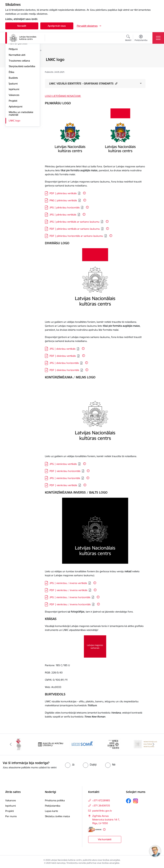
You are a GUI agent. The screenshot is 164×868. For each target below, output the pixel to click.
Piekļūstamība (53, 806)
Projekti (13, 140)
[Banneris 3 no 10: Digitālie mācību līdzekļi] (50, 744)
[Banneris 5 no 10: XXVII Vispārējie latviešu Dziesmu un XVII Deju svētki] (114, 744)
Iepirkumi (14, 128)
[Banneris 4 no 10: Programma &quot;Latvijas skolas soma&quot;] (82, 744)
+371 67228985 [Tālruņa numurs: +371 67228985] (101, 800)
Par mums (11, 816)
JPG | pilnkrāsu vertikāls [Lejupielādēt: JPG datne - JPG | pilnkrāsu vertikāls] (63, 215)
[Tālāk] (153, 744)
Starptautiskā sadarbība (22, 106)
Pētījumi (13, 88)
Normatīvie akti (17, 94)
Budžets (13, 117)
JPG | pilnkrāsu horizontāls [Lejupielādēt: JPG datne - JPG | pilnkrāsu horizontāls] (65, 208)
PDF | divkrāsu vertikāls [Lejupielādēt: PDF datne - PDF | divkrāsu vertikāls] (63, 356)
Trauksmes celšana (19, 100)
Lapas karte (51, 811)
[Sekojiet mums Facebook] (128, 801)
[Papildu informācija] (84, 193)
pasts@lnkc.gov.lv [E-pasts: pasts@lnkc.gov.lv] (102, 811)
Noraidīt (22, 26)
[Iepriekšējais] (11, 744)
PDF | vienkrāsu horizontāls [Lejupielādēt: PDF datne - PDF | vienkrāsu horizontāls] (65, 471)
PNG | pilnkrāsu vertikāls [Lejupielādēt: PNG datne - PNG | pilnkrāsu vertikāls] (63, 200)
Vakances (14, 134)
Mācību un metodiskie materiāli (21, 153)
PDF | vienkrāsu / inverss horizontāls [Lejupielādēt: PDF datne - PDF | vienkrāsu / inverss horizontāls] (70, 604)
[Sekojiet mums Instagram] (136, 801)
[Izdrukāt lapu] (154, 58)
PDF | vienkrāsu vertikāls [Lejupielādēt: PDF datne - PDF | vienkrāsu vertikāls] (63, 485)
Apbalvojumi (16, 146)
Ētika (11, 111)
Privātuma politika (55, 800)
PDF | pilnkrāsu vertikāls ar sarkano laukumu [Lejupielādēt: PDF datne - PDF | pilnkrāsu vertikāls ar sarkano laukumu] (75, 229)
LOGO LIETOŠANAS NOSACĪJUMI (63, 96)
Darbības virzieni (18, 77)
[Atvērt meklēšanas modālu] (128, 38)
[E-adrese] (95, 829)
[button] (116, 83)
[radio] (70, 765)
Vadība (13, 60)
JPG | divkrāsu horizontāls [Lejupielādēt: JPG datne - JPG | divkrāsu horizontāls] (64, 363)
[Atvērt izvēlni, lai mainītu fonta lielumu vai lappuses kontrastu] (141, 38)
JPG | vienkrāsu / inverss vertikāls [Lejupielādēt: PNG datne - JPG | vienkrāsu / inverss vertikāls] (68, 583)
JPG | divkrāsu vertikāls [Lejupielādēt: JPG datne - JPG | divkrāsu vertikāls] (63, 349)
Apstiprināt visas (57, 26)
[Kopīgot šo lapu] (154, 66)
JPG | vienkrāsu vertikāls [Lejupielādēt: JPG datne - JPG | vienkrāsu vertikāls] (63, 464)
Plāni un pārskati (18, 83)
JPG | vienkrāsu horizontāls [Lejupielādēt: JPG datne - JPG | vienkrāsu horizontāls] (65, 478)
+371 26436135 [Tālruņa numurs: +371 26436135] (101, 806)
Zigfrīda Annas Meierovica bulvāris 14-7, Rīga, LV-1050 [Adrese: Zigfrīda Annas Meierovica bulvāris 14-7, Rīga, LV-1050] (106, 820)
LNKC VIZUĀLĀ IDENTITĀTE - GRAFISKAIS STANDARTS (83, 83)
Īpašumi (13, 123)
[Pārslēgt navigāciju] (158, 38)
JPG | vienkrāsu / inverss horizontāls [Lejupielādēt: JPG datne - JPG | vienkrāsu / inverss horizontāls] (70, 597)
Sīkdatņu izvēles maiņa (57, 816)
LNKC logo (15, 160)
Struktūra (14, 65)
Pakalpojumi (16, 71)
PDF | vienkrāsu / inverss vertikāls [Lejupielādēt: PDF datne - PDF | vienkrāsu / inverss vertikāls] (68, 590)
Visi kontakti (105, 839)
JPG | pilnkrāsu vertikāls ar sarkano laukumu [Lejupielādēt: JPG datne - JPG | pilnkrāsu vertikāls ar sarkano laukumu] (74, 222)
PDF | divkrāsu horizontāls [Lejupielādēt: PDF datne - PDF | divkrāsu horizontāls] (64, 370)
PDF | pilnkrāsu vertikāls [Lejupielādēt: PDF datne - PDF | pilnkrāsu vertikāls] (63, 193)
